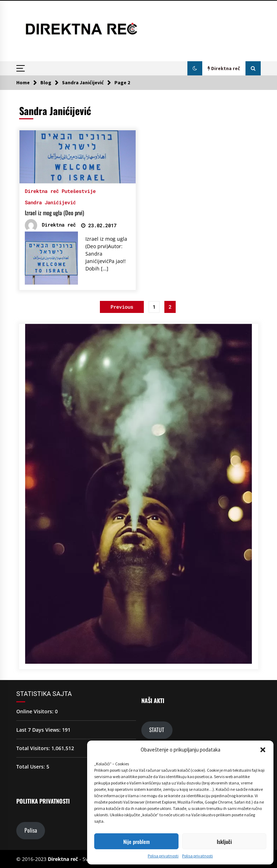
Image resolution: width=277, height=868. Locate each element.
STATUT (157, 730)
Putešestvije (79, 191)
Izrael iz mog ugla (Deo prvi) (54, 213)
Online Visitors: (36, 711)
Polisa (31, 830)
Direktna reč (42, 191)
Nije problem (137, 841)
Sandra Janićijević (50, 202)
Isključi (224, 841)
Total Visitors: (34, 748)
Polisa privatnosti (163, 856)
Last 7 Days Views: (39, 730)
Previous (122, 307)
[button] (263, 750)
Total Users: (31, 767)
